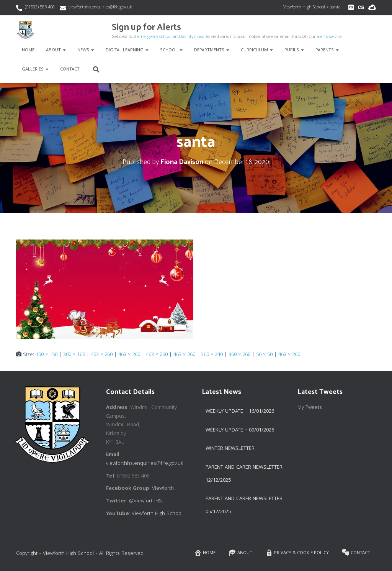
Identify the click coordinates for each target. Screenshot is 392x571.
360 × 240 (212, 355)
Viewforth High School (157, 514)
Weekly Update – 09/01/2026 (240, 430)
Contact (70, 70)
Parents (327, 50)
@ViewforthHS (145, 501)
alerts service (329, 37)
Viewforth (163, 489)
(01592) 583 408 (40, 7)
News (86, 50)
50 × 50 (264, 355)
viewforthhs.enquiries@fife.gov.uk (100, 7)
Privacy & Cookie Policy (297, 553)
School (171, 50)
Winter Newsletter (230, 449)
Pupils (294, 50)
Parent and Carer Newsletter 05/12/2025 (244, 505)
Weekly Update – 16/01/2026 (240, 412)
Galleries (35, 70)
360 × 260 (239, 355)
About (56, 50)
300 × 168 (74, 355)
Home (28, 50)
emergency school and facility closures (174, 37)
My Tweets (310, 408)
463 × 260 (102, 355)
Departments (212, 50)
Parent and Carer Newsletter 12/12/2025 (244, 474)
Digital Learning (127, 50)
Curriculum (257, 50)
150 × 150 (47, 355)
